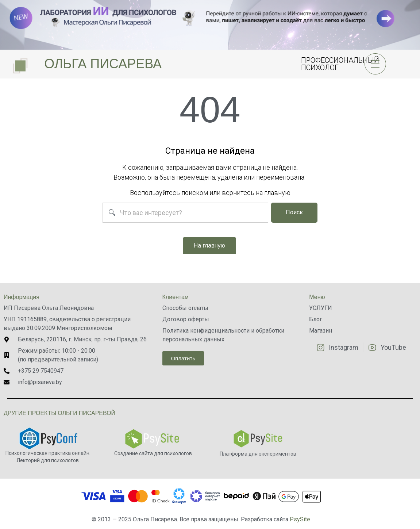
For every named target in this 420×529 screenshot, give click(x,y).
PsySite (300, 519)
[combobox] (185, 213)
